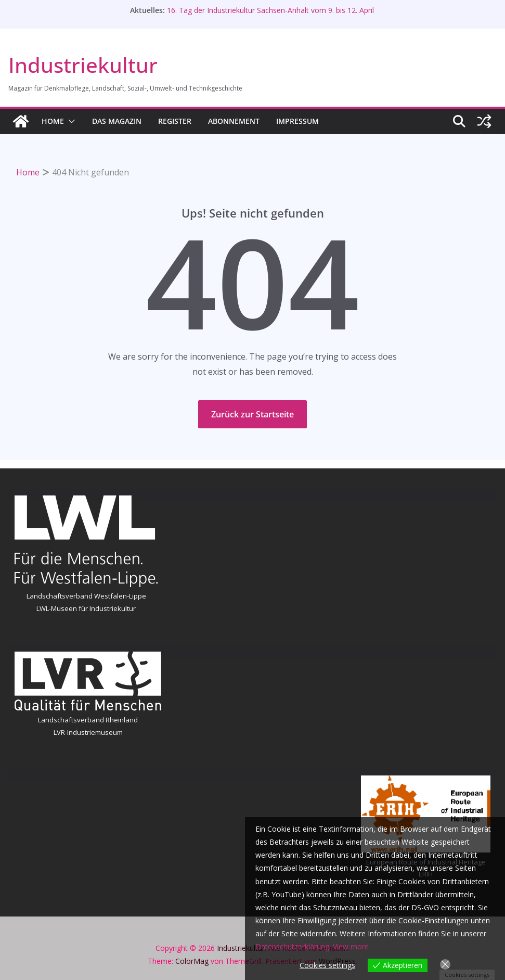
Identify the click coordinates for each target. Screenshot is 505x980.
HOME (53, 121)
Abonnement (234, 121)
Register (175, 121)
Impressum (297, 121)
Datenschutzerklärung (292, 946)
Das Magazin (117, 121)
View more (351, 946)
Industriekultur (83, 65)
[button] (70, 121)
